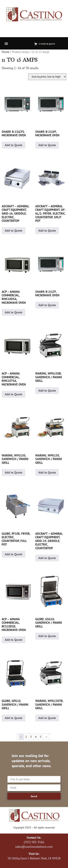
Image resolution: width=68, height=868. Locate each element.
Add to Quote (13, 145)
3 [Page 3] (31, 737)
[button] (6, 43)
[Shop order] (47, 77)
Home (5, 52)
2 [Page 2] (26, 737)
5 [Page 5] (41, 737)
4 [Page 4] (36, 737)
